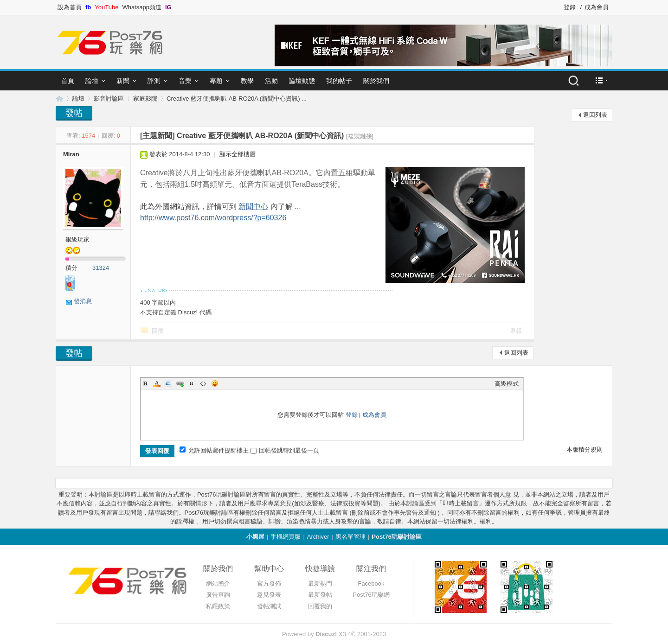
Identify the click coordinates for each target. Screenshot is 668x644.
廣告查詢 (218, 595)
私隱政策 (218, 606)
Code (203, 383)
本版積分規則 (584, 450)
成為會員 (597, 7)
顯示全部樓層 (238, 154)
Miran (71, 154)
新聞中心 (253, 207)
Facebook (371, 583)
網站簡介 (218, 583)
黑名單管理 (350, 537)
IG (168, 7)
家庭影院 (145, 99)
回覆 (158, 331)
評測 (154, 81)
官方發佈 (269, 583)
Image (168, 383)
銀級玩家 (77, 239)
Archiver (318, 537)
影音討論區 (109, 99)
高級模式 (507, 384)
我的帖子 (339, 81)
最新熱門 (320, 583)
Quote (192, 383)
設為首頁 (70, 7)
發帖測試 (269, 606)
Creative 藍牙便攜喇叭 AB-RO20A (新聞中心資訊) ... (237, 99)
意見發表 (269, 595)
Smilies (215, 383)
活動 (271, 81)
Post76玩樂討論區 (397, 537)
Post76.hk (59, 99)
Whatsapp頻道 (142, 7)
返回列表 (595, 115)
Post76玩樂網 (371, 595)
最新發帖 (320, 595)
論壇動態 (302, 81)
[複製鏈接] (360, 136)
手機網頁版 (286, 537)
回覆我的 (320, 606)
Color (157, 383)
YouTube (106, 7)
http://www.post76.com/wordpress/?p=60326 (213, 218)
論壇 (92, 81)
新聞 (123, 81)
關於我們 (376, 81)
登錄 (570, 7)
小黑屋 (255, 537)
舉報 (516, 331)
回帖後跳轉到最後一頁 (285, 450)
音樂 (185, 81)
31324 (101, 268)
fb (88, 7)
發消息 (83, 301)
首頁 (68, 81)
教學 (247, 81)
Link (180, 383)
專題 (216, 81)
